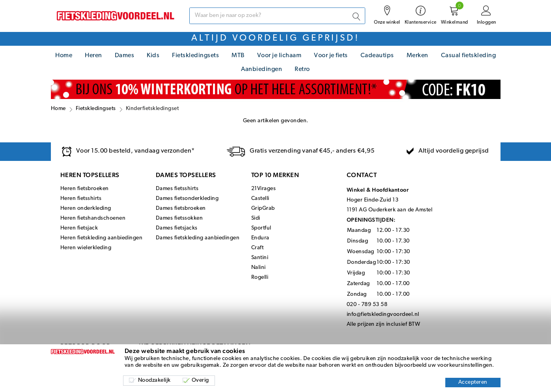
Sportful (261, 228)
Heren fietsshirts (81, 199)
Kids (153, 56)
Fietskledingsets (195, 56)
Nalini (259, 268)
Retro (302, 69)
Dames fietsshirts (177, 189)
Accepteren (473, 382)
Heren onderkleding (86, 208)
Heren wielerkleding (86, 248)
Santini (260, 258)
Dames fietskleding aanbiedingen (198, 238)
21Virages (264, 189)
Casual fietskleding (469, 56)
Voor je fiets (331, 56)
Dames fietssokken (179, 218)
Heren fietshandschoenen (93, 218)
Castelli (260, 199)
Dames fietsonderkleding (187, 199)
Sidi (256, 218)
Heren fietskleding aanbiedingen (102, 238)
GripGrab (263, 208)
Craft (258, 248)
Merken (417, 56)
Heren (93, 56)
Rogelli (260, 277)
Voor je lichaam (279, 56)
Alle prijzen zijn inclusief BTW (384, 324)
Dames (125, 56)
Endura (260, 238)
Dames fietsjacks (177, 228)
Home (64, 56)
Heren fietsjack (79, 228)
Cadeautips (377, 56)
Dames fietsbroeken (181, 208)
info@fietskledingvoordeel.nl (383, 315)
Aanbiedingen (261, 69)
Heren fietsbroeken (85, 189)
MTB (238, 56)
